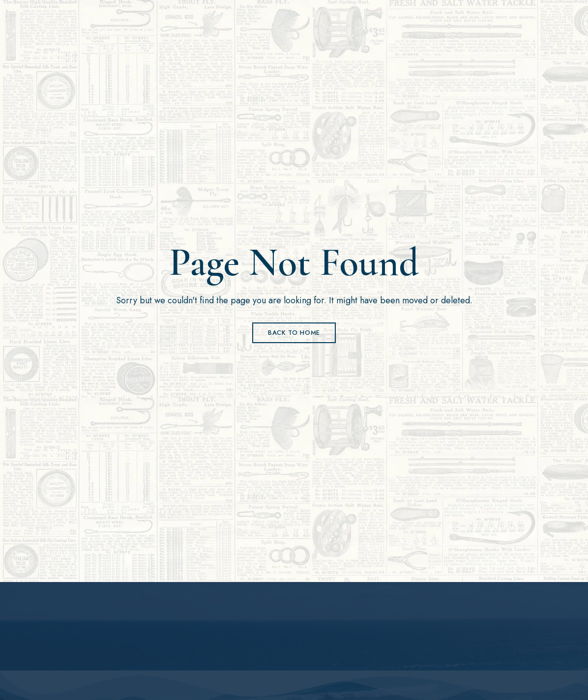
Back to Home (294, 333)
